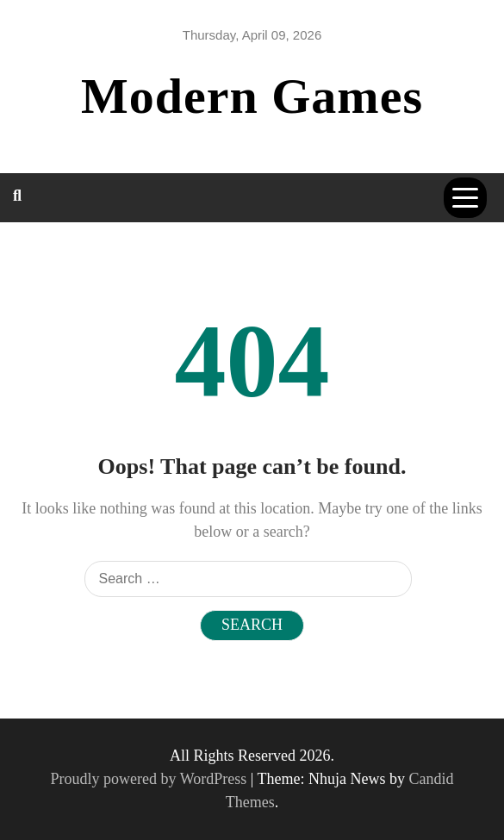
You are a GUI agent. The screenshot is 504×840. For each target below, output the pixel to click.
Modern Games (252, 96)
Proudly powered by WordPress (151, 779)
